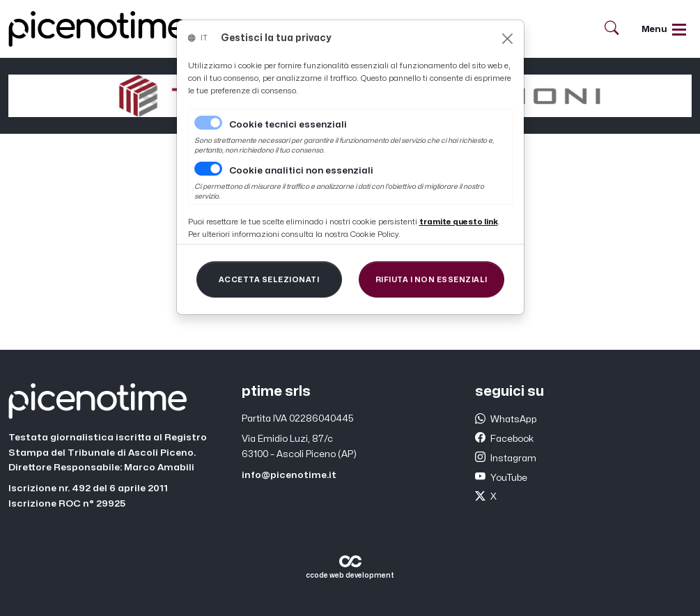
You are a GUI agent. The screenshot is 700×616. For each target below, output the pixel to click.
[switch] (208, 169)
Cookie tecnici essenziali (288, 125)
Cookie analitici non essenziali (301, 171)
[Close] (507, 39)
